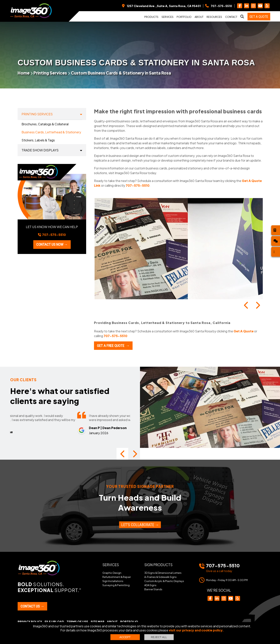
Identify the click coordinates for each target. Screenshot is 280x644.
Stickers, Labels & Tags (38, 140)
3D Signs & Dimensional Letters (163, 573)
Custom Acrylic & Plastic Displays (164, 581)
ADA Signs (150, 585)
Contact (231, 17)
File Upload (54, 622)
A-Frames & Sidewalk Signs (160, 577)
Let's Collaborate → (140, 525)
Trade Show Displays (40, 150)
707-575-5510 (138, 185)
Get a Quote (259, 17)
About (199, 17)
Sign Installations (113, 581)
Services (168, 17)
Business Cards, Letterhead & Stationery (51, 132)
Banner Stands (153, 589)
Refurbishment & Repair (117, 577)
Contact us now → (52, 244)
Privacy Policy (30, 622)
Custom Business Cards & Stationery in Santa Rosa (121, 73)
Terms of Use (77, 622)
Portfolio (184, 17)
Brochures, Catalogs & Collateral (45, 124)
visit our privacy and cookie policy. (196, 630)
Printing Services (50, 73)
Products (151, 17)
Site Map (98, 622)
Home (24, 73)
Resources (214, 17)
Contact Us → (32, 606)
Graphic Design (112, 573)
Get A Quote (244, 331)
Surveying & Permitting (116, 585)
